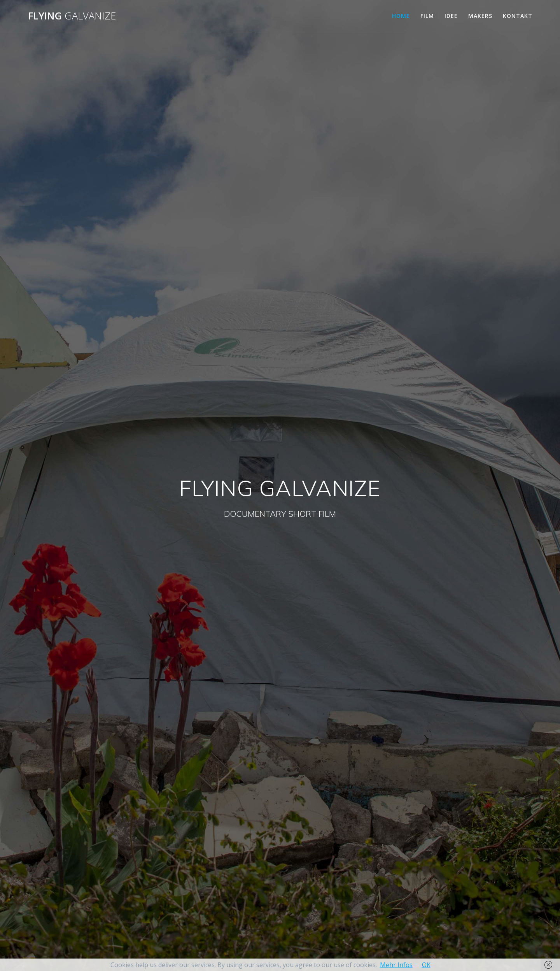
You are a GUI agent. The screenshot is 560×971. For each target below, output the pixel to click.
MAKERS (480, 16)
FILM (427, 16)
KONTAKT (518, 16)
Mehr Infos (396, 965)
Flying (72, 16)
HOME (401, 16)
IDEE (451, 16)
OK (426, 965)
